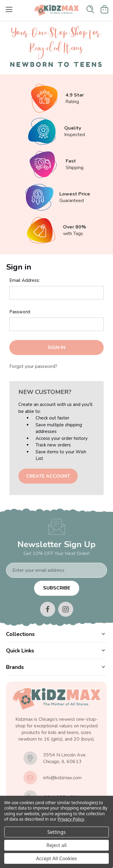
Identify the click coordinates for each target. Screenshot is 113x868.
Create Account (48, 476)
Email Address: (25, 280)
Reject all (56, 845)
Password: (20, 312)
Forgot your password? (33, 366)
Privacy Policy (71, 819)
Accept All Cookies (57, 858)
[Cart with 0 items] (105, 9)
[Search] (90, 9)
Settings (56, 832)
